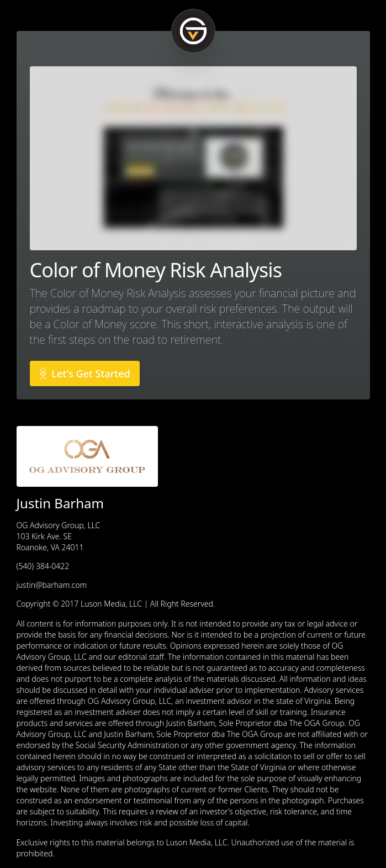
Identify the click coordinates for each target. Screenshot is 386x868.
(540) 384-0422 (43, 566)
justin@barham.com (52, 585)
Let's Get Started (85, 373)
